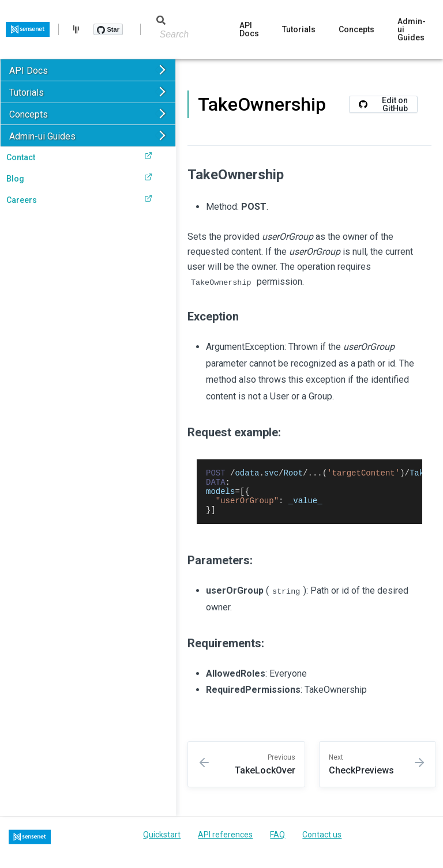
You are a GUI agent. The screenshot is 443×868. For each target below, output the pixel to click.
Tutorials (299, 29)
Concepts (356, 29)
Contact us (322, 843)
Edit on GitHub (383, 104)
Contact (79, 157)
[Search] (176, 35)
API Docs (249, 29)
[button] (88, 70)
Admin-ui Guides (412, 29)
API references (225, 843)
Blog (79, 178)
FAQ (277, 843)
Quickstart (162, 843)
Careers (79, 199)
